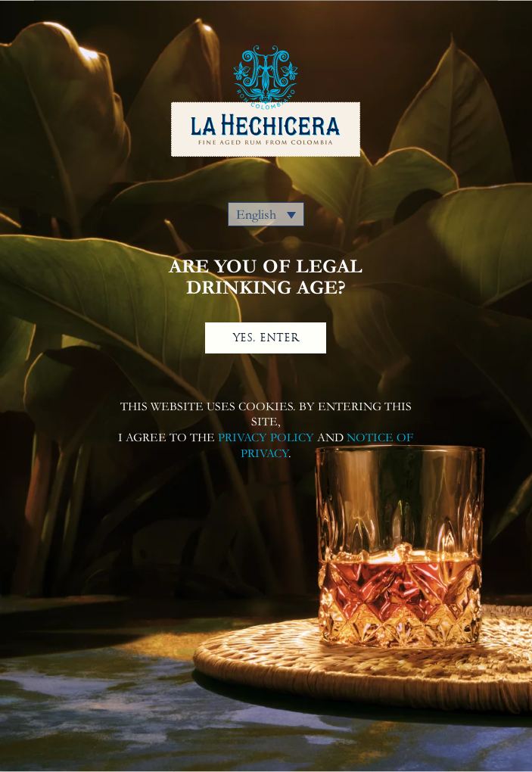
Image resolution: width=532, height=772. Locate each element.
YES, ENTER (266, 338)
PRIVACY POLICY (266, 437)
